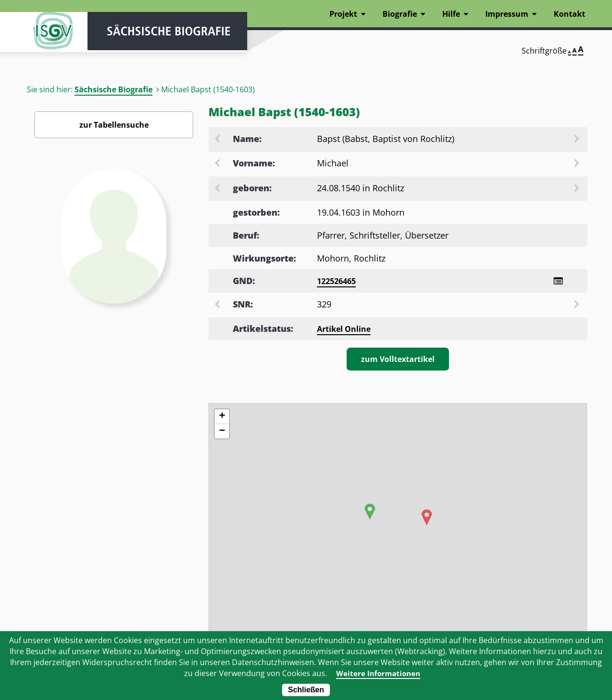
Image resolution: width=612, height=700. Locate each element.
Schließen (306, 690)
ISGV (48, 34)
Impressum (507, 14)
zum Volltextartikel (398, 360)
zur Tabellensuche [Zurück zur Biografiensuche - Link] (114, 125)
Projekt (343, 14)
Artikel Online (344, 330)
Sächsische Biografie (114, 89)
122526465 (336, 281)
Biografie (400, 14)
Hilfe (451, 14)
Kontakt (569, 14)
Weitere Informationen (378, 673)
